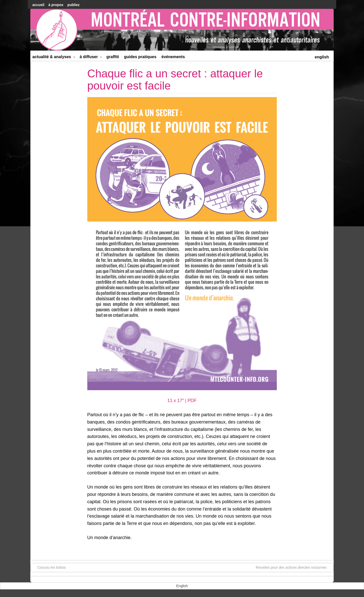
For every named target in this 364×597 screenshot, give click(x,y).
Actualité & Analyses (54, 58)
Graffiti (113, 57)
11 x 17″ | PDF (182, 401)
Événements (173, 57)
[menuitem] (322, 57)
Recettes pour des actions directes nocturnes (294, 567)
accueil (38, 5)
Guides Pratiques (140, 57)
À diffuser (91, 58)
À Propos (56, 5)
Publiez (74, 5)
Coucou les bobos (49, 567)
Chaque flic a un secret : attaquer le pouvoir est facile (175, 80)
